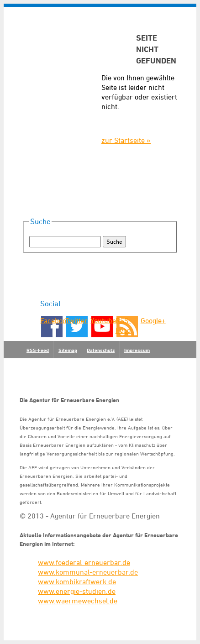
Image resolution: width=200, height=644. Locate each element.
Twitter (76, 320)
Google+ (153, 320)
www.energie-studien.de (77, 591)
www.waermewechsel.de (78, 601)
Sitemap (68, 350)
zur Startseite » (126, 140)
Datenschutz (101, 350)
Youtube (102, 320)
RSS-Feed (123, 325)
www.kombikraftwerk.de (77, 581)
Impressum (137, 350)
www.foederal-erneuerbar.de (84, 562)
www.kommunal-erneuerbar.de (88, 572)
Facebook (52, 320)
